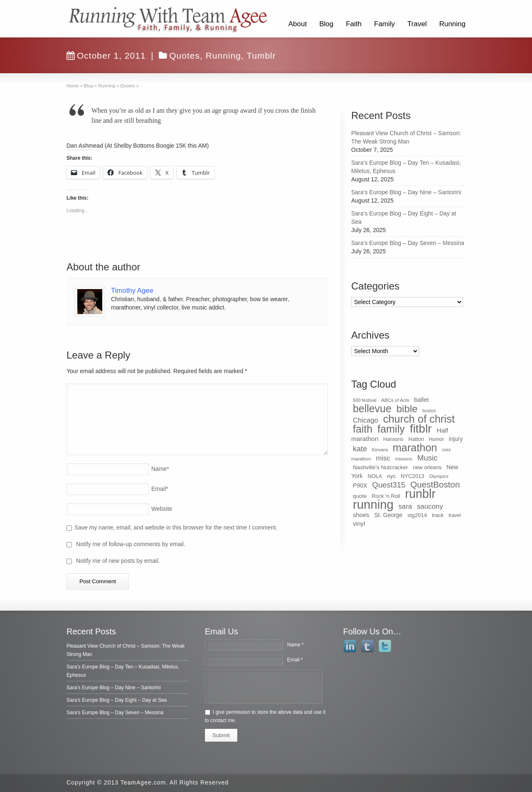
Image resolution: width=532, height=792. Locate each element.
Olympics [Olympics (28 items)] (439, 476)
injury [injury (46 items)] (456, 439)
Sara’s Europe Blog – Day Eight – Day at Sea (117, 700)
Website (162, 509)
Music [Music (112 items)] (427, 458)
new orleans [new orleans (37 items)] (427, 467)
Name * (296, 645)
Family (384, 24)
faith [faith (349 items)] (363, 429)
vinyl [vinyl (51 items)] (359, 524)
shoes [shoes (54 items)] (361, 515)
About (298, 24)
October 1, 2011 (106, 56)
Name (160, 469)
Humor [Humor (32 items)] (436, 439)
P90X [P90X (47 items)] (360, 485)
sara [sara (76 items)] (405, 506)
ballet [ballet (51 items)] (422, 400)
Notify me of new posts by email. (118, 561)
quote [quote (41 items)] (360, 496)
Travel (417, 24)
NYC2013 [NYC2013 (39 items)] (413, 476)
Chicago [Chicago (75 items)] (366, 420)
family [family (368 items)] (391, 429)
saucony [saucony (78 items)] (430, 506)
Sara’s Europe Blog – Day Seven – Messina (408, 243)
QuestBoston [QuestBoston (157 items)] (435, 484)
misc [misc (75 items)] (383, 458)
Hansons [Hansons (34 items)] (393, 439)
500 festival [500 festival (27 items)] (365, 400)
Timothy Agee (132, 291)
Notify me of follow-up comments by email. (131, 544)
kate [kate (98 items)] (360, 449)
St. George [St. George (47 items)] (388, 515)
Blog (326, 24)
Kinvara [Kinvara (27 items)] (380, 450)
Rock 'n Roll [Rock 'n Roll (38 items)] (386, 496)
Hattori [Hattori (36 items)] (416, 439)
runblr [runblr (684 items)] (420, 494)
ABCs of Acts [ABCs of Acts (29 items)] (395, 400)
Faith (354, 24)
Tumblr (261, 56)
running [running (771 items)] (373, 504)
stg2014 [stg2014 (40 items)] (417, 515)
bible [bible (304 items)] (407, 409)
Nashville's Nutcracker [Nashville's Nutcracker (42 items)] (381, 467)
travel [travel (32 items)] (454, 515)
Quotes (185, 56)
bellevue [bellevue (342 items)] (372, 408)
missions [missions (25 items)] (404, 459)
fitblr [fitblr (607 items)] (421, 429)
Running (452, 24)
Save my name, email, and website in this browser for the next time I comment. (176, 527)
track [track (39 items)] (438, 515)
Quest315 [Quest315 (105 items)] (389, 485)
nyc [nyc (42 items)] (391, 476)
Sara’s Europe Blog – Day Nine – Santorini (406, 192)
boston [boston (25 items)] (429, 411)
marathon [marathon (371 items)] (415, 448)
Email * (295, 660)
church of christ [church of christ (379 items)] (419, 419)
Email (160, 489)
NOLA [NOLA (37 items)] (375, 476)
